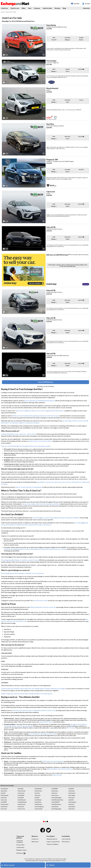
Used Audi (20, 789)
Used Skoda (4, 807)
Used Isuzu (38, 795)
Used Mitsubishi (22, 802)
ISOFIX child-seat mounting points (53, 761)
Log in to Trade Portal (53, 842)
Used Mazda (38, 800)
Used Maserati (22, 800)
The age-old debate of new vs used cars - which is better (19, 434)
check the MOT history (46, 722)
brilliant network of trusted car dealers (40, 441)
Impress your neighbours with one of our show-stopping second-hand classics (40, 411)
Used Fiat (37, 793)
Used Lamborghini (56, 798)
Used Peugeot (72, 802)
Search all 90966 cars (46, 382)
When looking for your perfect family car (60, 769)
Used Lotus (4, 800)
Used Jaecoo (55, 795)
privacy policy (63, 859)
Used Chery (4, 791)
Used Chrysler (22, 791)
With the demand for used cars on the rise (43, 607)
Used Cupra (55, 791)
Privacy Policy (20, 845)
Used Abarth (4, 789)
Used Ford (54, 793)
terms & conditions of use (49, 859)
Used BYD (71, 789)
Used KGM (21, 798)
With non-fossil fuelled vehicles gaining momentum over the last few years (36, 416)
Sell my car (86, 284)
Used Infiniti (21, 795)
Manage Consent (22, 850)
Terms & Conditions (53, 844)
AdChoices (21, 853)
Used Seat (71, 804)
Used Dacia (71, 791)
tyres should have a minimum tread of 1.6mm (42, 734)
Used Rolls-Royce (56, 804)
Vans (30, 8)
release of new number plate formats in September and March (41, 504)
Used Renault (38, 804)
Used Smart (21, 807)
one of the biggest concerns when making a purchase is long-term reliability (55, 518)
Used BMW (55, 789)
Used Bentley (38, 789)
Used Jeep (4, 798)
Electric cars (15, 8)
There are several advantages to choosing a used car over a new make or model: (26, 446)
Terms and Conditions (20, 841)
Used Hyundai (5, 795)
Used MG (71, 800)
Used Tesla (4, 809)
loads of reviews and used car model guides (29, 487)
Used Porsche (21, 804)
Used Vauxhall (38, 809)
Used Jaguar (72, 795)
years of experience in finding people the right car (39, 401)
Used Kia (37, 798)
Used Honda (72, 793)
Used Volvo (72, 809)
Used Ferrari (21, 793)
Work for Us (35, 842)
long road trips (57, 775)
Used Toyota (21, 809)
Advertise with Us (52, 839)
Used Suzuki (72, 807)
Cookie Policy (20, 847)
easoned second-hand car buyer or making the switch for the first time (34, 710)
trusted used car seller (40, 601)
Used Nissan (38, 802)
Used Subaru (55, 807)
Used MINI (4, 802)
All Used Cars (66, 842)
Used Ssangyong (39, 807)
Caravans (37, 8)
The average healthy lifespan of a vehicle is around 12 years (20, 560)
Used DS (3, 793)
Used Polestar (5, 804)
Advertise (86, 8)
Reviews (57, 8)
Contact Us (35, 839)
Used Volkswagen (56, 809)
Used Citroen (38, 791)
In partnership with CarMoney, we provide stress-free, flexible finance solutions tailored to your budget (33, 689)
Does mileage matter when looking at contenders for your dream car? (23, 573)
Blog (64, 8)
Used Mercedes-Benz (57, 800)
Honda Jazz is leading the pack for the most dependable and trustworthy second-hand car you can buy (35, 549)
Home (3, 12)
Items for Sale (47, 8)
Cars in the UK (66, 839)
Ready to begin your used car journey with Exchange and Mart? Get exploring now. (27, 694)
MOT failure (71, 728)
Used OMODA (56, 802)
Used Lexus (71, 798)
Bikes (24, 8)
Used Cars (5, 8)
